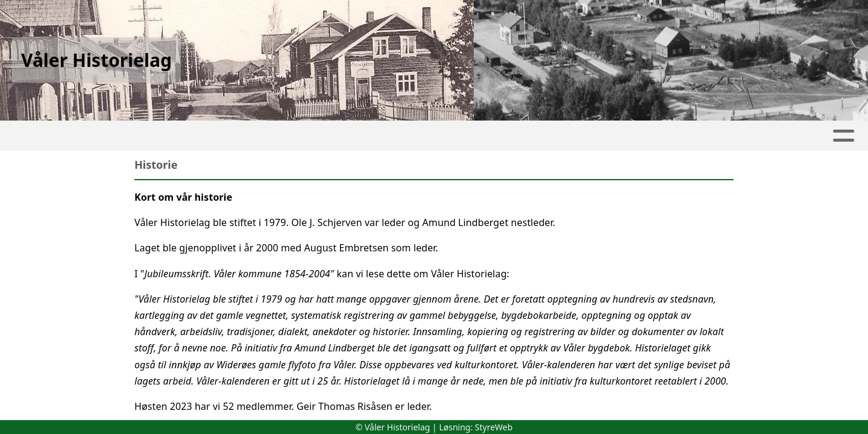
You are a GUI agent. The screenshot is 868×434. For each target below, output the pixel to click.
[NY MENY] (819, 136)
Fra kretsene (299, 136)
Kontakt (748, 136)
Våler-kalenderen (495, 136)
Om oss (676, 136)
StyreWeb (494, 427)
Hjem (36, 136)
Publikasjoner (596, 136)
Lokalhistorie (394, 136)
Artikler (89, 136)
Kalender (210, 136)
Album (145, 136)
